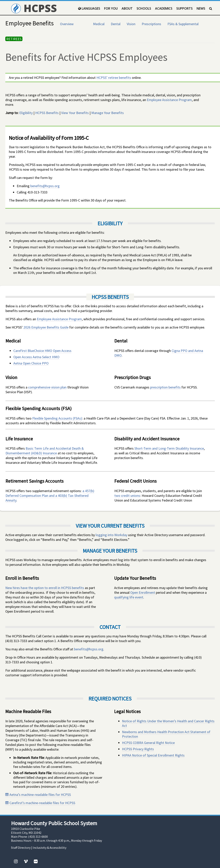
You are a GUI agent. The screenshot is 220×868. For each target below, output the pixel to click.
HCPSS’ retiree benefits (114, 78)
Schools (144, 8)
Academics (164, 8)
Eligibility (26, 113)
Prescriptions (151, 24)
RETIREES (14, 39)
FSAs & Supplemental (183, 24)
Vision (131, 24)
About (127, 8)
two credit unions (127, 496)
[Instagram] (16, 861)
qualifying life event (129, 597)
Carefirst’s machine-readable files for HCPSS (40, 803)
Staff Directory (21, 848)
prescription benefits (165, 387)
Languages (89, 8)
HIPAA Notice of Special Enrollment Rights (153, 755)
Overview (67, 24)
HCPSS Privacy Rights (138, 749)
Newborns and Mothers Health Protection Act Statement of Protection (166, 734)
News (201, 8)
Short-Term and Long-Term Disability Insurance (169, 448)
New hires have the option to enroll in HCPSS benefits (45, 588)
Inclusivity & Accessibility (49, 848)
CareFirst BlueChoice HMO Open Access (42, 351)
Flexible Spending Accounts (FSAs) (57, 418)
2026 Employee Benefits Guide (46, 327)
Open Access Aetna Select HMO (36, 357)
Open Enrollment (143, 592)
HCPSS (34, 8)
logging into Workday (111, 535)
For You (111, 8)
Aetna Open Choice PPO (31, 363)
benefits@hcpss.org (45, 186)
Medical (99, 24)
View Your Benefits (75, 113)
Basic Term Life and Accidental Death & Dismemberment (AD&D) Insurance (45, 451)
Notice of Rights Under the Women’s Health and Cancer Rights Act (168, 723)
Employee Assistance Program (169, 100)
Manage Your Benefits (108, 113)
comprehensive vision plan (47, 387)
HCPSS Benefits (47, 113)
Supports (184, 8)
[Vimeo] (26, 861)
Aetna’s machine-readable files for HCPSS (38, 795)
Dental (116, 24)
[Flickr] (36, 861)
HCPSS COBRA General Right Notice (148, 743)
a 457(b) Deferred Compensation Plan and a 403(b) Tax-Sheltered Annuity (50, 496)
